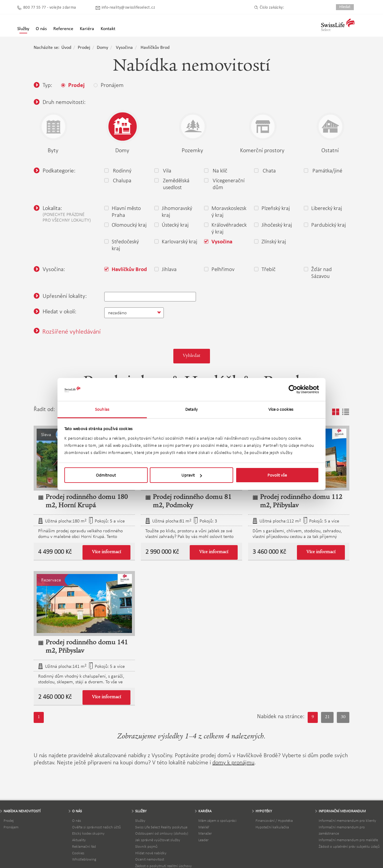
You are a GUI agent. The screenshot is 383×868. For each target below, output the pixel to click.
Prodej (84, 48)
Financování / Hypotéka (274, 820)
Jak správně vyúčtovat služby (158, 840)
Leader (203, 840)
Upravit (192, 475)
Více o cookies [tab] (281, 409)
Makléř (204, 827)
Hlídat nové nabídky (151, 853)
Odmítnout (106, 475)
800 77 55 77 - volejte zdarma (50, 8)
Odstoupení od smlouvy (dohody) (162, 833)
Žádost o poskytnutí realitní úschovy (164, 866)
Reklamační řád (84, 846)
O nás (77, 820)
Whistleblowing (84, 859)
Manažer (205, 833)
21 (327, 717)
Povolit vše (277, 475)
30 (343, 717)
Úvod (66, 48)
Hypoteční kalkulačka (272, 827)
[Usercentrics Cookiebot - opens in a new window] (293, 389)
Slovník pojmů (146, 846)
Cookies (78, 853)
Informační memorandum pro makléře (348, 840)
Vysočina (124, 48)
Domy (102, 48)
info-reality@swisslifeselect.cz (128, 8)
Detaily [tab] (191, 409)
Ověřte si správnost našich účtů (96, 827)
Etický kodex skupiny (88, 833)
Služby (23, 29)
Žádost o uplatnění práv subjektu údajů (349, 846)
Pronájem (11, 827)
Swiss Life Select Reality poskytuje (161, 827)
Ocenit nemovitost (150, 859)
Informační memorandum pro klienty (347, 820)
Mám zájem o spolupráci (217, 820)
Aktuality (79, 840)
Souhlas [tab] (102, 409)
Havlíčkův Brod (155, 48)
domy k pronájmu (233, 762)
